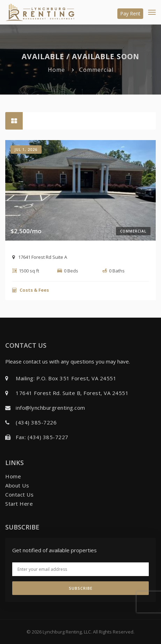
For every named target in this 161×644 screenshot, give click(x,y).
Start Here (19, 504)
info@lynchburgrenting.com (50, 408)
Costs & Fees (31, 290)
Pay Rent (130, 13)
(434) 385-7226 (36, 422)
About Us (17, 485)
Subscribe (81, 588)
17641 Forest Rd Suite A (40, 257)
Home (56, 70)
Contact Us (19, 494)
